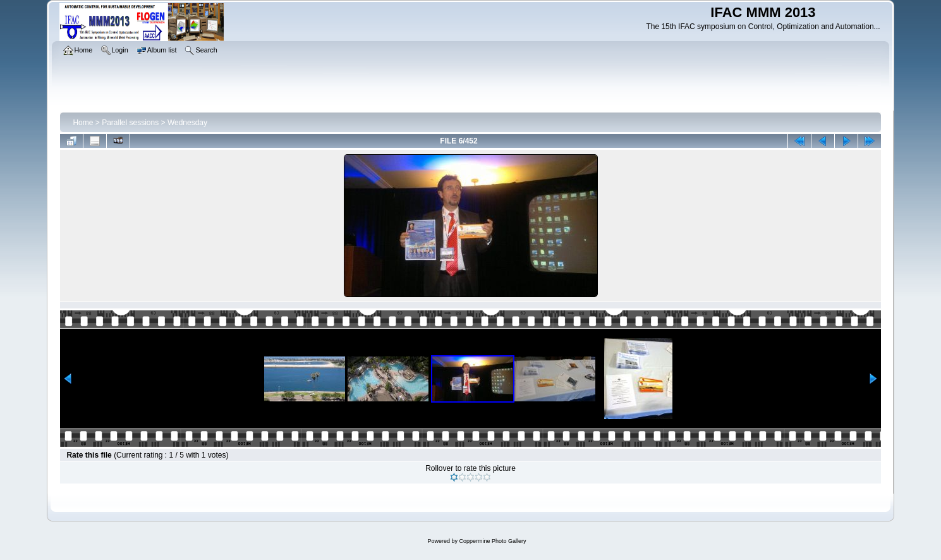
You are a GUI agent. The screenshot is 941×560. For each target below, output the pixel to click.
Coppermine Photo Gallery (492, 541)
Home (83, 123)
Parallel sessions (130, 123)
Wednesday (187, 123)
